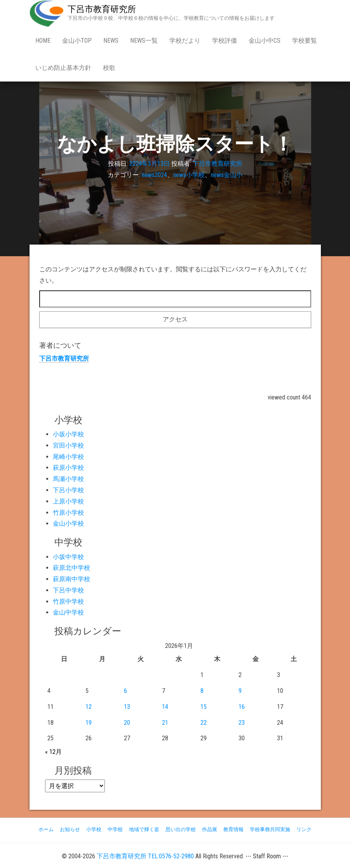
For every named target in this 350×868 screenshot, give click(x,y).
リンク (304, 829)
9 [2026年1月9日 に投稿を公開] (240, 691)
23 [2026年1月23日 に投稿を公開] (242, 723)
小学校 (94, 829)
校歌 (109, 68)
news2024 (154, 175)
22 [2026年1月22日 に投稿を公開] (204, 723)
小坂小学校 (68, 434)
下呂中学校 (68, 590)
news (111, 41)
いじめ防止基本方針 (63, 68)
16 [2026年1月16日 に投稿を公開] (242, 707)
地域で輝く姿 (144, 829)
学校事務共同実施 (270, 829)
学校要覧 (305, 41)
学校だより (185, 41)
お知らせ (70, 829)
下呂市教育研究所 (102, 9)
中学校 (115, 829)
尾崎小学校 (68, 457)
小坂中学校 (68, 557)
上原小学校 (68, 501)
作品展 (210, 829)
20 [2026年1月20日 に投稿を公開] (127, 723)
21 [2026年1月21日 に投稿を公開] (165, 723)
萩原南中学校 (71, 579)
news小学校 (189, 175)
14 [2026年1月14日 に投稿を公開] (165, 707)
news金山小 (227, 175)
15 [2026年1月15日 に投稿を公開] (204, 707)
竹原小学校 (68, 513)
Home (43, 41)
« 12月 (53, 752)
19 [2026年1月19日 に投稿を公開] (89, 723)
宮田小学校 (68, 445)
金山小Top (77, 41)
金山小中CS (265, 41)
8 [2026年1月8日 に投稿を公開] (202, 691)
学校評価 (225, 41)
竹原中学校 (68, 602)
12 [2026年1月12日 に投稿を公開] (89, 707)
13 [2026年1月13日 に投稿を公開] (127, 707)
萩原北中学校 (71, 568)
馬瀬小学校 (68, 479)
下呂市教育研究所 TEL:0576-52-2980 (145, 856)
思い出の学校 (181, 829)
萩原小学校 (68, 468)
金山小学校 (68, 523)
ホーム (46, 829)
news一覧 (144, 41)
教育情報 (233, 829)
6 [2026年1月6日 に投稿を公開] (125, 691)
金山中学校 (68, 612)
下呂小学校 (68, 490)
